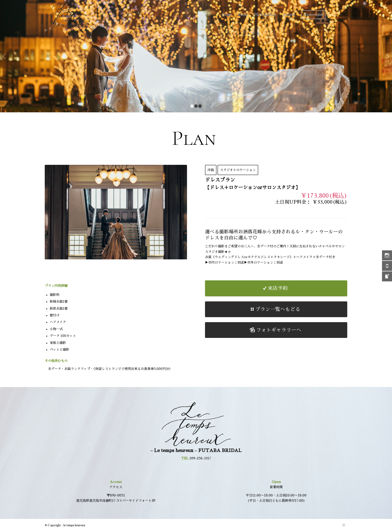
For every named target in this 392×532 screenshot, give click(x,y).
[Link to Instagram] (343, 15)
